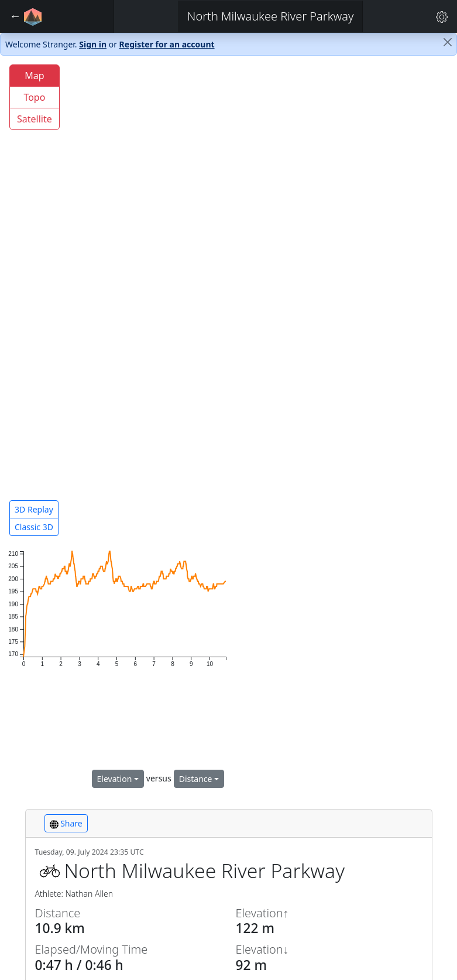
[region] (228, 301)
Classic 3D (34, 527)
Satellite (35, 119)
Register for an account (167, 44)
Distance (196, 779)
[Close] (448, 42)
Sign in (93, 44)
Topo (34, 97)
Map (34, 76)
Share (66, 823)
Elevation (115, 779)
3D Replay (34, 509)
